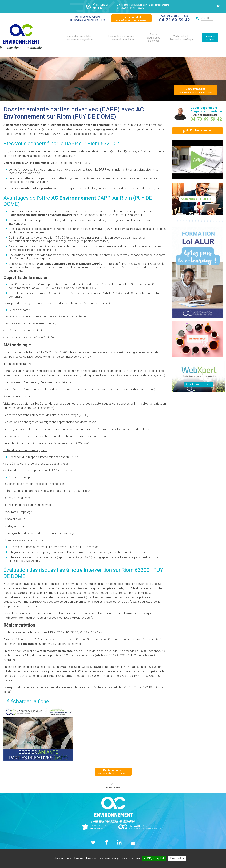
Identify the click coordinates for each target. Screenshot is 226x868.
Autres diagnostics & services (154, 38)
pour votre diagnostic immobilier (131, 18)
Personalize (177, 858)
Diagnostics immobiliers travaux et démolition (122, 38)
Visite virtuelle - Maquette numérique (182, 38)
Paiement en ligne (210, 38)
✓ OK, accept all (154, 858)
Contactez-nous (197, 130)
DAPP (71, 143)
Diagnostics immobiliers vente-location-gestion (79, 38)
